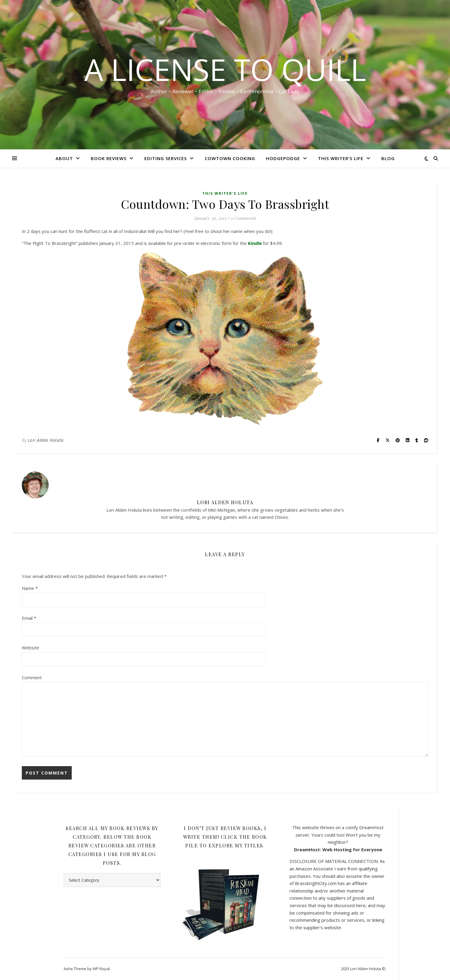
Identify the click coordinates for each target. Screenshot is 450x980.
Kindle (255, 243)
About (64, 158)
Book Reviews (109, 158)
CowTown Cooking (230, 158)
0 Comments (243, 218)
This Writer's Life (225, 193)
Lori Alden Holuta (46, 440)
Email (29, 618)
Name (30, 588)
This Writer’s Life (341, 158)
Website (30, 648)
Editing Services (166, 158)
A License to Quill (225, 69)
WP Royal (101, 969)
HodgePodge (283, 158)
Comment (32, 677)
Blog (388, 158)
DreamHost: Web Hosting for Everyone (338, 849)
